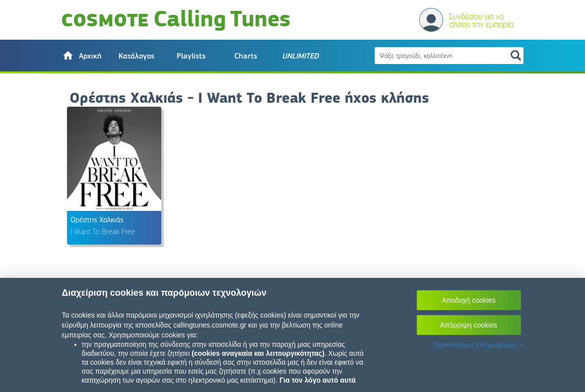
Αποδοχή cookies (468, 300)
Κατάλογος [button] (136, 56)
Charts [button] (246, 56)
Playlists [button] (191, 56)
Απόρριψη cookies (469, 325)
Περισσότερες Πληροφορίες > (478, 345)
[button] (82, 56)
